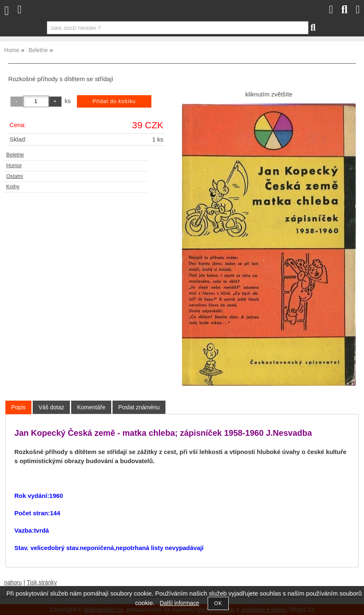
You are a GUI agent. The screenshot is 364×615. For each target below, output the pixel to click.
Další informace (179, 603)
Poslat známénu (139, 407)
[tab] (18, 407)
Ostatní (15, 176)
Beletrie (15, 155)
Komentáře (91, 407)
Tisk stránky (42, 583)
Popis (18, 407)
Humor (14, 166)
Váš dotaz (51, 407)
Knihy (13, 187)
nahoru (13, 583)
